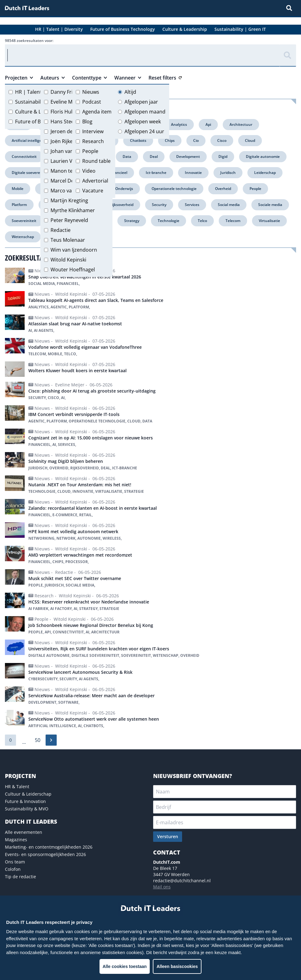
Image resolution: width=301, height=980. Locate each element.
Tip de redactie (20, 877)
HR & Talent (17, 786)
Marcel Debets (67, 181)
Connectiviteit (24, 156)
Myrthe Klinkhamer (73, 210)
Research (93, 141)
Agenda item (97, 112)
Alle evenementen (24, 832)
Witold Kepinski (68, 260)
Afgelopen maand (145, 112)
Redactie (61, 230)
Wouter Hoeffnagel (73, 270)
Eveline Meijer (67, 102)
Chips (170, 140)
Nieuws (91, 92)
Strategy (132, 221)
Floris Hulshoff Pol (72, 112)
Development (188, 156)
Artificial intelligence (30, 140)
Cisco (222, 140)
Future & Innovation (25, 801)
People (90, 151)
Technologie (169, 221)
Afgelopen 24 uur (144, 131)
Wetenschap (23, 237)
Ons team (15, 862)
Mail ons (162, 887)
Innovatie (193, 173)
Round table (96, 161)
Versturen (168, 836)
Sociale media (270, 205)
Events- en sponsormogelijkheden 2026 (45, 854)
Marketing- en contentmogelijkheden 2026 (49, 847)
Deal (154, 156)
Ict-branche (156, 173)
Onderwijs (124, 189)
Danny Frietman (69, 92)
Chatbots (138, 140)
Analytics (179, 124)
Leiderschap (265, 173)
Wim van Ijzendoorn (74, 250)
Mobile (18, 189)
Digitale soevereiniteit (31, 173)
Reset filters (165, 78)
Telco (202, 221)
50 (38, 740)
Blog (87, 121)
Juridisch (228, 173)
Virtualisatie (269, 221)
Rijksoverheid (122, 205)
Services (192, 205)
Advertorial (95, 181)
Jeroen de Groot (69, 131)
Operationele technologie (174, 189)
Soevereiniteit (24, 221)
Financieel (118, 173)
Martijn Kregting (69, 200)
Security (159, 205)
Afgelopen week (143, 121)
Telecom (233, 221)
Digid (223, 156)
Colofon (13, 869)
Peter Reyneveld (69, 220)
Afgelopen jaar (141, 102)
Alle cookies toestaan (125, 966)
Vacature (93, 191)
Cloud (250, 140)
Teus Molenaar (68, 240)
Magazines (16, 840)
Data (127, 156)
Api (208, 124)
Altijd (130, 92)
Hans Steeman (67, 121)
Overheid (223, 189)
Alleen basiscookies (177, 966)
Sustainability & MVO (27, 809)
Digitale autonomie (263, 156)
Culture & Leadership (40, 112)
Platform (19, 205)
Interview (93, 131)
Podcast (92, 102)
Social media (229, 205)
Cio (196, 140)
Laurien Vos (64, 161)
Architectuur (241, 124)
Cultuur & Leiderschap (28, 794)
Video (89, 171)
